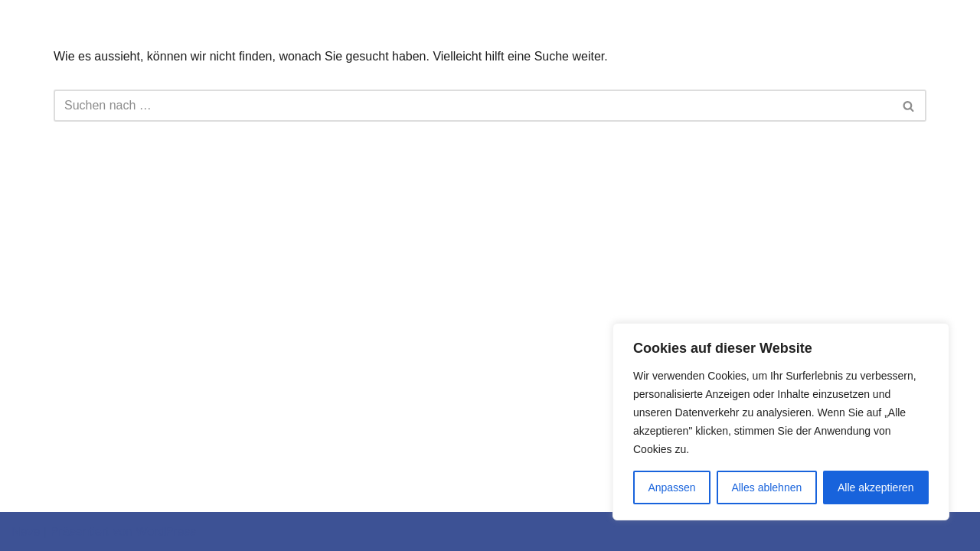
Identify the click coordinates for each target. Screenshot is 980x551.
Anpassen (671, 487)
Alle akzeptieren (876, 487)
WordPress (166, 531)
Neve (26, 531)
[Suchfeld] (473, 106)
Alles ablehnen (766, 487)
